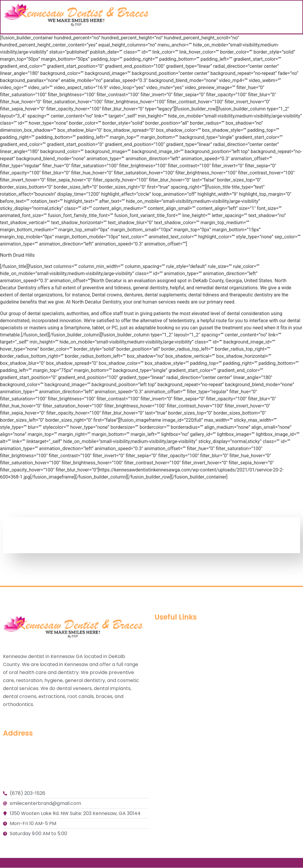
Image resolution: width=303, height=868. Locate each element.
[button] (297, 17)
